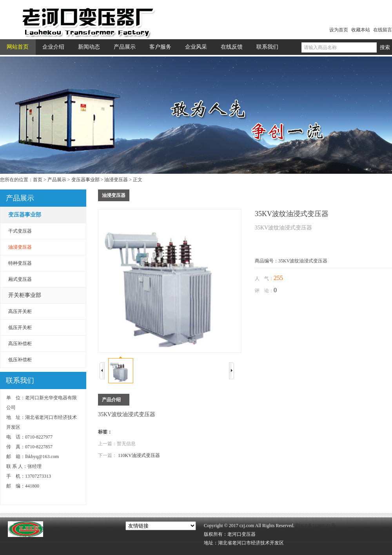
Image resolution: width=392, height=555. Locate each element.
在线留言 (383, 30)
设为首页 (339, 30)
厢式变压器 (20, 279)
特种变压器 (20, 263)
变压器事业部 (85, 180)
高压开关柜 (20, 311)
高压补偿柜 (20, 344)
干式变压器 (20, 231)
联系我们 (267, 47)
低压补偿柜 (20, 360)
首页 (38, 180)
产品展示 (125, 47)
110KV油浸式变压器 (139, 455)
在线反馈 (232, 47)
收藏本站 (361, 30)
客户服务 (160, 47)
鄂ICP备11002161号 (316, 526)
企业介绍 (53, 47)
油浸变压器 (116, 180)
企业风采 (196, 47)
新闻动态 (89, 47)
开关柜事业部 (25, 295)
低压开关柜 (20, 328)
